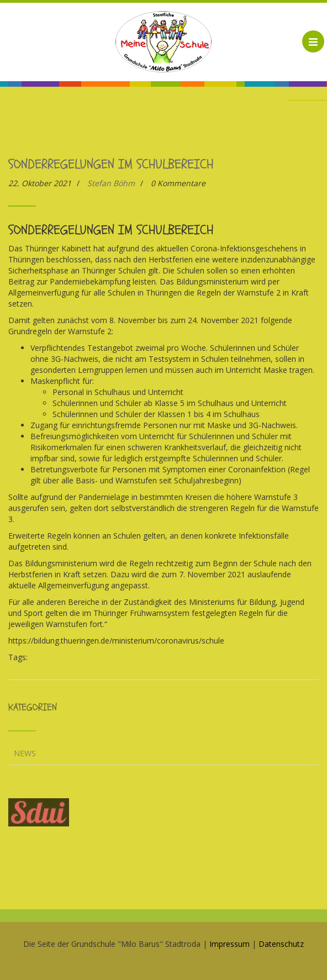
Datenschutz (281, 944)
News (25, 753)
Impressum (230, 944)
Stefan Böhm (111, 183)
